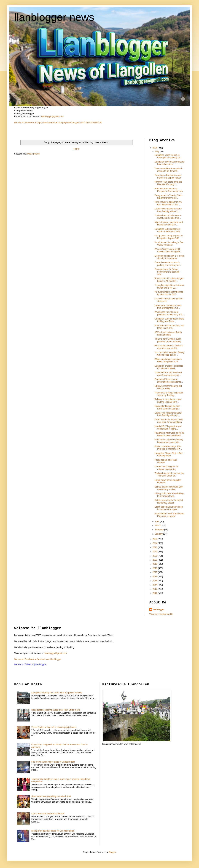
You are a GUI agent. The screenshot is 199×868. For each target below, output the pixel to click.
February (160, 530)
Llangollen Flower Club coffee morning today (169, 454)
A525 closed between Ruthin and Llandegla (168, 334)
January (159, 534)
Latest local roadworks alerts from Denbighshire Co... (168, 210)
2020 (155, 560)
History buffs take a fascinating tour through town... (169, 495)
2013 (155, 589)
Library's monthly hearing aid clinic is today (168, 387)
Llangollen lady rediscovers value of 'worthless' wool (167, 230)
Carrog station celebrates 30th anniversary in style (169, 488)
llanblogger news (54, 17)
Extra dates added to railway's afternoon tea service (169, 347)
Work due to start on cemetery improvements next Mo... (169, 441)
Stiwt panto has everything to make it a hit (51, 796)
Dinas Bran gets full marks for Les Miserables (53, 831)
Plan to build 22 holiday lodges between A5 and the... (169, 280)
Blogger (112, 852)
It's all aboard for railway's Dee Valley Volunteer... (169, 244)
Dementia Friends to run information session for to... (169, 380)
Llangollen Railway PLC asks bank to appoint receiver (57, 693)
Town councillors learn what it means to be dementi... (168, 170)
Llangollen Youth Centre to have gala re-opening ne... (168, 156)
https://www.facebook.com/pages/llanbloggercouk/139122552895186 (69, 123)
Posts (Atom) (33, 154)
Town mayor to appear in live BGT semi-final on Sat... (168, 203)
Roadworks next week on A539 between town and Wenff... (169, 434)
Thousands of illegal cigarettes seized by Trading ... (169, 394)
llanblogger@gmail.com (52, 116)
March (158, 526)
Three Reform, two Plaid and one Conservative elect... (168, 374)
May (157, 151)
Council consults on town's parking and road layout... (168, 264)
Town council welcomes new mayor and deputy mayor (168, 176)
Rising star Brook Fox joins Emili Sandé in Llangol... (167, 407)
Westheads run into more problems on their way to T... (169, 313)
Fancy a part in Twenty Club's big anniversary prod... (169, 197)
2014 (155, 585)
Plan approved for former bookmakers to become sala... (167, 272)
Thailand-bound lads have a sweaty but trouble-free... (168, 217)
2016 (155, 577)
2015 (155, 581)
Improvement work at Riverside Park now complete (169, 515)
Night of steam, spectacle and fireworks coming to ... (169, 223)
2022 (155, 552)
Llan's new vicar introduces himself (48, 814)
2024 (155, 543)
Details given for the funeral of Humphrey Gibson (169, 501)
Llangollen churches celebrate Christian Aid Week (169, 367)
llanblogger (159, 609)
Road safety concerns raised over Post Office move (56, 710)
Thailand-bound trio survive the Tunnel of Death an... (169, 475)
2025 (155, 539)
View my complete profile (161, 614)
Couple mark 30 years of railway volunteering (166, 468)
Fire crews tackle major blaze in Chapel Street (53, 762)
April (158, 521)
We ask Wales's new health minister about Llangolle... (168, 250)
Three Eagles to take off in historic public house (54, 727)
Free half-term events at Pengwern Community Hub (169, 190)
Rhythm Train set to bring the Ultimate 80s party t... (168, 183)
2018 (155, 568)
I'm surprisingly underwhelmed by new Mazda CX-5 (169, 293)
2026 (155, 148)
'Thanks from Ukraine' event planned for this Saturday (168, 340)
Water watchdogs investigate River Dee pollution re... (168, 360)
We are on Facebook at (25, 123)
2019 (155, 564)
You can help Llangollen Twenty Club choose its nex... (170, 354)
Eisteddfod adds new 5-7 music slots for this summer (169, 257)
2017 (155, 572)
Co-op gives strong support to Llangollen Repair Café (169, 237)
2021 (155, 556)
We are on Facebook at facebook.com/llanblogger (38, 659)
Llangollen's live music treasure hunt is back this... (169, 163)
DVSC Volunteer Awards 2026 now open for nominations (169, 421)
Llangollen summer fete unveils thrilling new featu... (169, 320)
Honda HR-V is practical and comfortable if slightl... (168, 428)
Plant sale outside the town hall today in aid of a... (169, 327)
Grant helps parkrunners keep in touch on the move (169, 508)
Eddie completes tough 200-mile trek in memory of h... (168, 448)
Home (76, 149)
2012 (155, 593)
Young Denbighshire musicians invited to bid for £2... (169, 286)
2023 (155, 547)
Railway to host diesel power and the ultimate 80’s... (168, 401)
